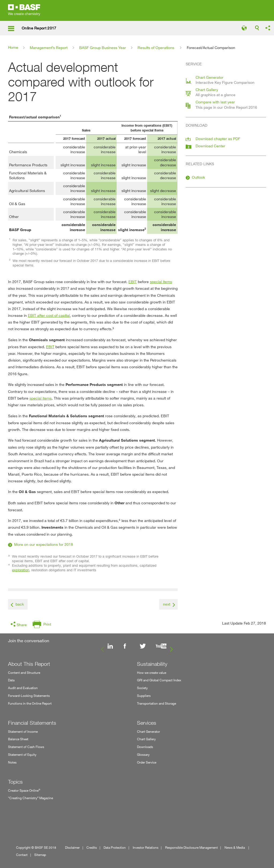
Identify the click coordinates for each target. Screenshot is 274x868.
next (167, 604)
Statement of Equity (22, 755)
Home (13, 47)
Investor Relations (146, 848)
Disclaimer (72, 848)
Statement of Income (23, 732)
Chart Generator (149, 732)
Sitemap (40, 855)
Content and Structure (24, 673)
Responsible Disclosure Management (191, 848)
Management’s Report (49, 48)
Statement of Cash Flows (26, 747)
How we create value (152, 673)
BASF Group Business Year (103, 48)
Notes (12, 762)
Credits (92, 848)
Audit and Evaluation (23, 688)
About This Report (29, 664)
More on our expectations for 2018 (44, 544)
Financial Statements (32, 723)
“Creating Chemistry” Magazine (31, 798)
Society (142, 688)
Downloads (145, 747)
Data (11, 680)
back (20, 604)
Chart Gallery (146, 739)
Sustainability (152, 664)
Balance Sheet (18, 739)
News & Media (235, 848)
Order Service (147, 762)
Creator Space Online (24, 790)
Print (47, 624)
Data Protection (115, 848)
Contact (22, 855)
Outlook (198, 177)
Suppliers (144, 696)
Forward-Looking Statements (29, 696)
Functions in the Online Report (30, 703)
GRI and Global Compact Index (159, 680)
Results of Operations (156, 48)
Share (22, 625)
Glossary (143, 755)
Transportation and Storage (157, 703)
